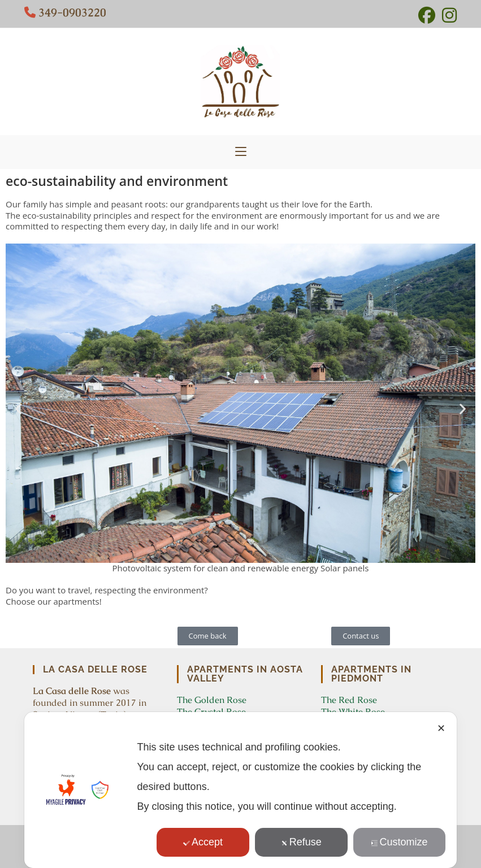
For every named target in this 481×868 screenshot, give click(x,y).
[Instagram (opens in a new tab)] (448, 15)
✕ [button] (441, 728)
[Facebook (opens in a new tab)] (427, 15)
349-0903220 (72, 12)
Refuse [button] (301, 842)
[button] (18, 409)
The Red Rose (349, 700)
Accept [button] (203, 842)
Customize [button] (400, 842)
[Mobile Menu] (241, 152)
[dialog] (241, 790)
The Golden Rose (212, 700)
